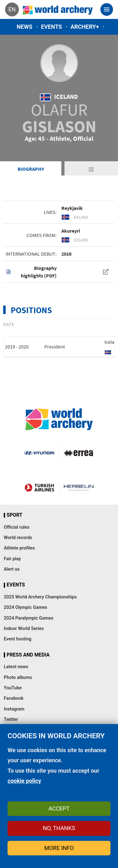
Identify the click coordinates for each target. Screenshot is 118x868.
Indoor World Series (24, 629)
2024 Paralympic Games (29, 618)
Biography (31, 169)
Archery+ (85, 27)
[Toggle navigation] (107, 9)
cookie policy (24, 781)
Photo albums (18, 678)
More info (59, 848)
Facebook (14, 698)
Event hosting (18, 639)
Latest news (16, 667)
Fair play (12, 559)
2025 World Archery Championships (40, 597)
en (12, 9)
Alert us (12, 569)
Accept (59, 809)
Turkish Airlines (39, 487)
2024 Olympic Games (25, 607)
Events (51, 27)
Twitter (11, 719)
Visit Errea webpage (79, 453)
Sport (14, 515)
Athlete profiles (19, 548)
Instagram (14, 709)
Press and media (28, 655)
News (25, 27)
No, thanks (59, 828)
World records (18, 538)
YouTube (13, 688)
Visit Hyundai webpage (39, 453)
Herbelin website (79, 487)
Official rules (17, 527)
